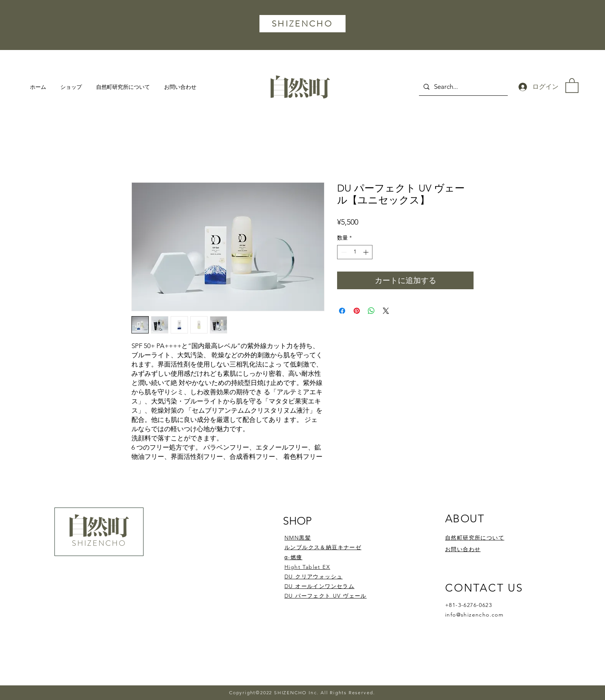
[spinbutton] (355, 252)
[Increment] (366, 252)
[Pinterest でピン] (357, 311)
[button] (572, 85)
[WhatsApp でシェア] (371, 311)
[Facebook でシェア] (342, 311)
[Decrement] (343, 252)
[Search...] (463, 87)
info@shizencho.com (474, 615)
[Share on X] (386, 311)
